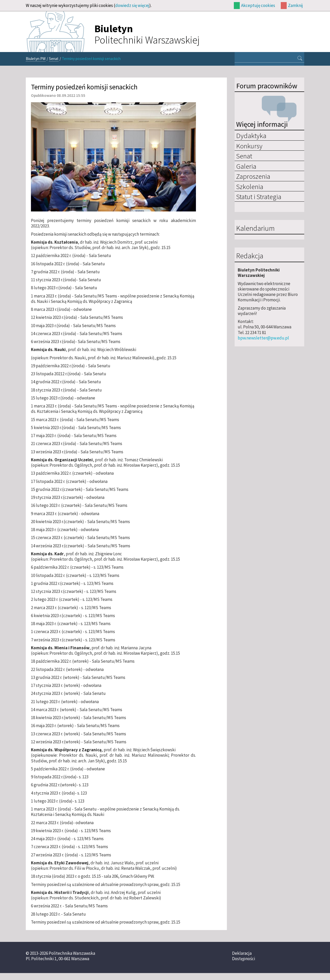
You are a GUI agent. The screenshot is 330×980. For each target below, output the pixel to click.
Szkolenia (250, 186)
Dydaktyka (251, 135)
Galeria (246, 166)
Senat (54, 59)
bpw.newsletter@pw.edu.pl (263, 338)
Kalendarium (255, 228)
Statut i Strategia (259, 197)
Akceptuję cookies (258, 5)
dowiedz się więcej (132, 5)
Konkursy (249, 146)
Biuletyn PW (36, 59)
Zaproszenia (253, 176)
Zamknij (295, 5)
